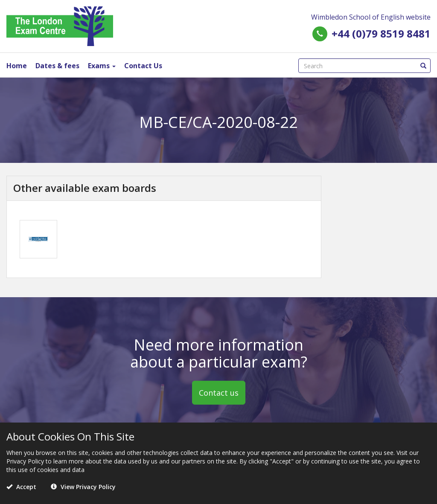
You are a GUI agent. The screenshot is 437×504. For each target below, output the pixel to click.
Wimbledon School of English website (371, 17)
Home (17, 66)
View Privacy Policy (83, 487)
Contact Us (143, 66)
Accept (21, 487)
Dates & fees (57, 66)
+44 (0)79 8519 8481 (381, 33)
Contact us (219, 393)
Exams (102, 66)
